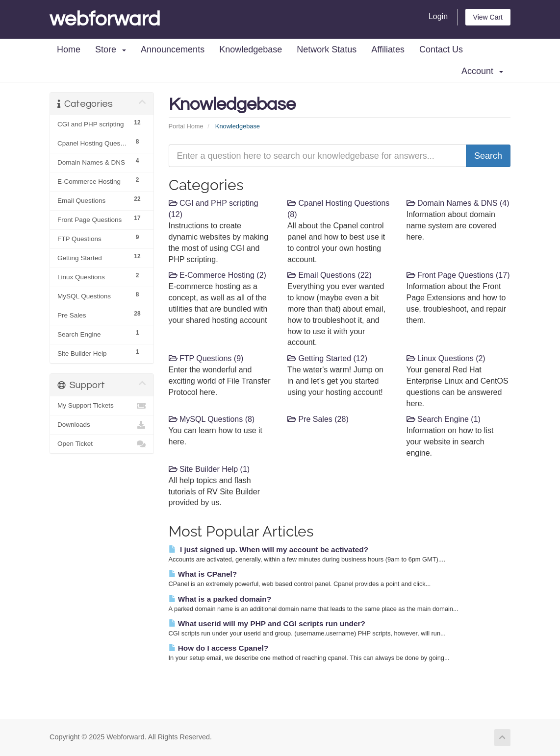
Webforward (105, 19)
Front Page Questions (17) (458, 275)
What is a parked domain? (220, 599)
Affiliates (388, 49)
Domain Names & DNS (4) (458, 203)
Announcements (173, 49)
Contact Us (441, 49)
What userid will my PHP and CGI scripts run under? (267, 623)
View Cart (488, 17)
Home (69, 49)
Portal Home (186, 126)
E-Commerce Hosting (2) (217, 275)
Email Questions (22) (330, 275)
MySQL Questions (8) (212, 419)
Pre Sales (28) (318, 419)
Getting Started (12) (327, 358)
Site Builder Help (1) (209, 469)
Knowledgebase (251, 49)
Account (482, 71)
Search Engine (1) (444, 419)
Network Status (327, 49)
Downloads (102, 425)
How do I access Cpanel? (219, 648)
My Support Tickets (102, 406)
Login (438, 16)
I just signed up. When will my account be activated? (269, 549)
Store (111, 49)
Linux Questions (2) (446, 358)
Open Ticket (102, 444)
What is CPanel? (203, 574)
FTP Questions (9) (206, 358)
